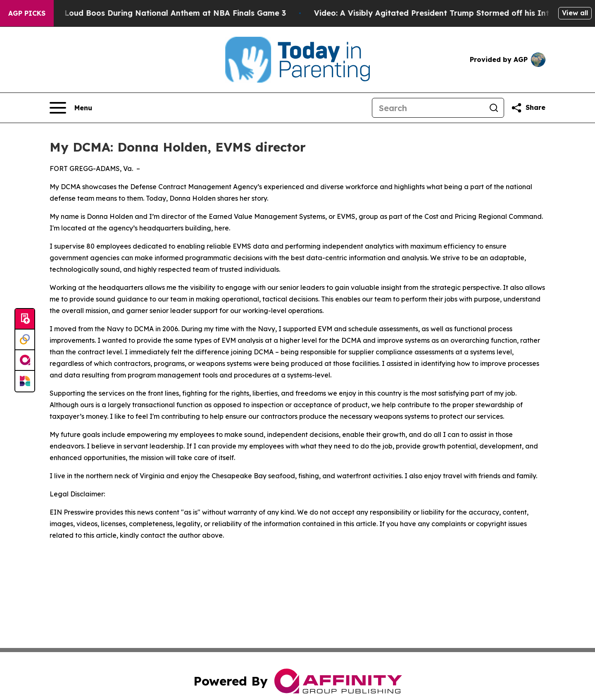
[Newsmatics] (25, 381)
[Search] (428, 108)
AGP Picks (27, 13)
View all (575, 13)
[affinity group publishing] (25, 361)
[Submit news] (25, 319)
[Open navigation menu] (71, 108)
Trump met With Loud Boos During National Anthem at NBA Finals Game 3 (151, 13)
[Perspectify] (25, 340)
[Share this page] (528, 108)
